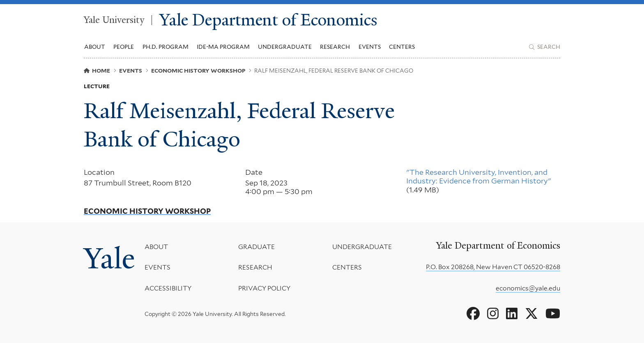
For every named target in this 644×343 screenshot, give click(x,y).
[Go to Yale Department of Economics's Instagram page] (493, 314)
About (156, 247)
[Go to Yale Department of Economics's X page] (531, 314)
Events (370, 47)
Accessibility (168, 288)
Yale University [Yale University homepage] (114, 20)
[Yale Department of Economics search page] (545, 47)
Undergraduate (362, 247)
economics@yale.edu (528, 288)
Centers (402, 47)
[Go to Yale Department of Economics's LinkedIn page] (512, 314)
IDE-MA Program (223, 47)
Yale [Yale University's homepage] (109, 258)
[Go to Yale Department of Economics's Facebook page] (473, 314)
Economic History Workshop (147, 211)
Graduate (256, 247)
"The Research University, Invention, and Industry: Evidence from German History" (479, 177)
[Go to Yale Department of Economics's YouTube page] (553, 314)
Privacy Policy (264, 288)
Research (255, 267)
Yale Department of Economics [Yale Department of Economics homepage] (268, 20)
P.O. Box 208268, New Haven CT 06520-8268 (493, 267)
